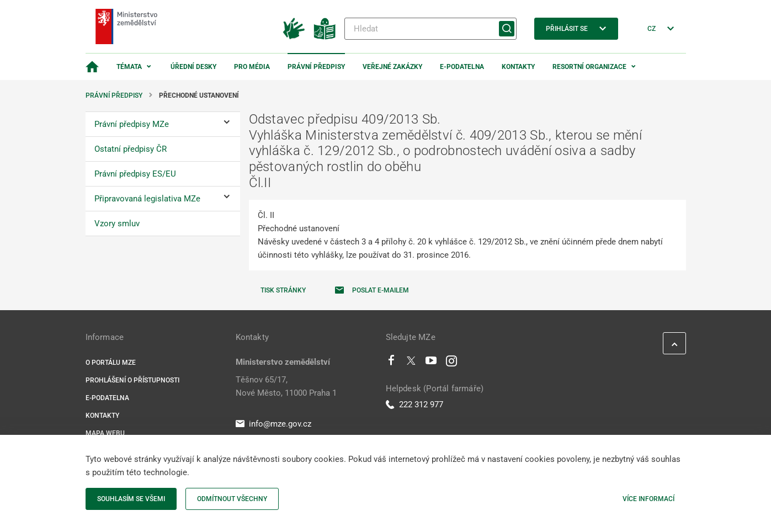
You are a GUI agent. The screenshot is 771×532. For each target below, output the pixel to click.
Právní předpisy (316, 67)
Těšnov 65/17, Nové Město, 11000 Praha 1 (286, 386)
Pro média (252, 67)
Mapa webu (105, 433)
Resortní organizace (589, 67)
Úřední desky (193, 67)
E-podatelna (462, 67)
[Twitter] (411, 363)
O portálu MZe (111, 363)
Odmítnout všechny (232, 499)
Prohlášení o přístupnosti (132, 380)
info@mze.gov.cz (273, 424)
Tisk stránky (283, 290)
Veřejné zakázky (392, 67)
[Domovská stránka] (92, 67)
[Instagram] (451, 363)
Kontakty (518, 67)
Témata (129, 67)
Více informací (648, 499)
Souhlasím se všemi (131, 499)
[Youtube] (431, 363)
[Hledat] (430, 29)
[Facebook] (391, 363)
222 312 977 (414, 405)
